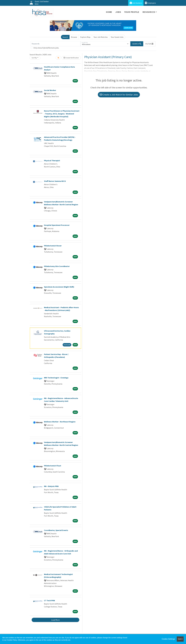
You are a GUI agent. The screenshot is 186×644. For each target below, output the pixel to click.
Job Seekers (136, 3)
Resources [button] (149, 12)
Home (109, 12)
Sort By (34, 58)
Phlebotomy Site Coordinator (57, 266)
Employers (150, 3)
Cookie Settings (168, 639)
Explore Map (85, 37)
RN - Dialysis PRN (51, 486)
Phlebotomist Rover (53, 246)
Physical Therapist (52, 160)
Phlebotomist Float (53, 466)
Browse (74, 37)
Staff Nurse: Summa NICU (55, 181)
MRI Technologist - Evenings (56, 378)
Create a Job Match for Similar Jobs (119, 95)
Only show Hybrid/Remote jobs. (46, 48)
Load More (55, 620)
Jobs (118, 12)
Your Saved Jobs (117, 37)
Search (65, 37)
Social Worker (50, 90)
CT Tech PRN (49, 600)
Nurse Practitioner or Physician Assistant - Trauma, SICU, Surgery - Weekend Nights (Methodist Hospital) (62, 114)
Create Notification (71, 58)
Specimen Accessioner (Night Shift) (59, 287)
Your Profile (132, 12)
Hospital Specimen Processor (57, 225)
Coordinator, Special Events (56, 530)
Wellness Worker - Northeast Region (60, 422)
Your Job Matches (101, 37)
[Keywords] (56, 44)
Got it (180, 639)
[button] (149, 44)
